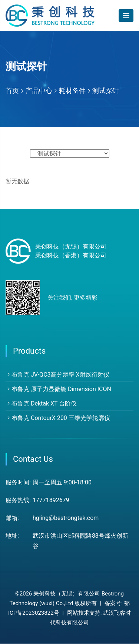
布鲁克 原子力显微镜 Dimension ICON (58, 389)
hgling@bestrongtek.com (66, 518)
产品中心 (39, 91)
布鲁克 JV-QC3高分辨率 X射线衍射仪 (57, 375)
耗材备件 (72, 91)
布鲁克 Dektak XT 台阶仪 (41, 403)
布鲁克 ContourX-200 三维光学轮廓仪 (58, 418)
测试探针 (106, 91)
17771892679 (51, 500)
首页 (12, 91)
